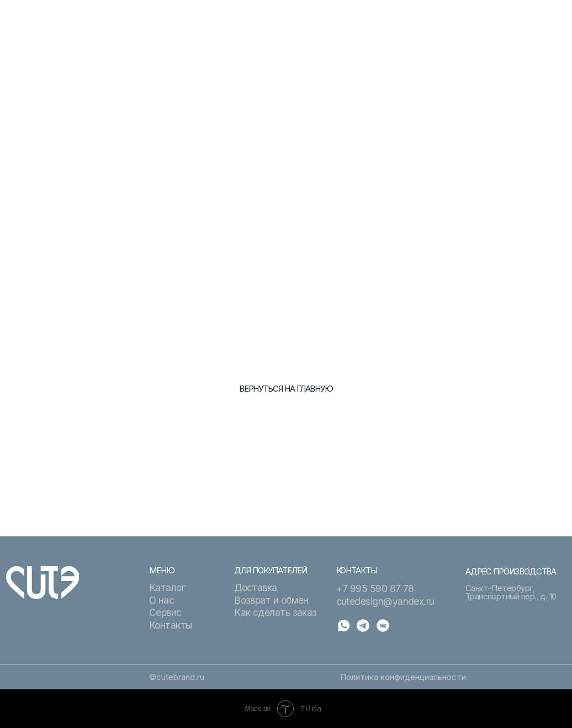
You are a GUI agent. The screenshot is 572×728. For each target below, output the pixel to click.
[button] (552, 20)
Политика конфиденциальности (403, 677)
